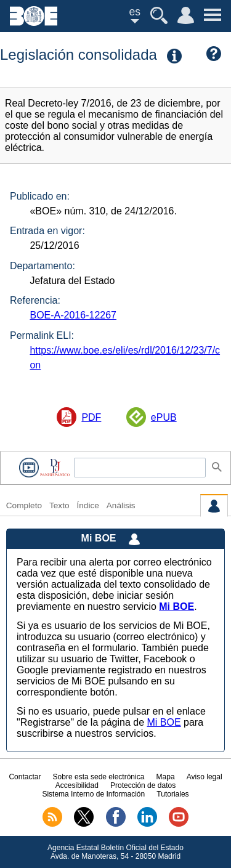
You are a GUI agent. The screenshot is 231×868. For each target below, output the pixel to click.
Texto (59, 505)
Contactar (25, 777)
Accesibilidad (77, 785)
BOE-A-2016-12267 (73, 315)
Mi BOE (164, 722)
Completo (24, 505)
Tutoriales (172, 794)
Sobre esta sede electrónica (99, 777)
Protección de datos (143, 785)
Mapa (166, 777)
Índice (87, 505)
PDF (91, 417)
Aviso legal (205, 777)
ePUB (164, 417)
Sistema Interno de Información (93, 794)
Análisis (121, 505)
